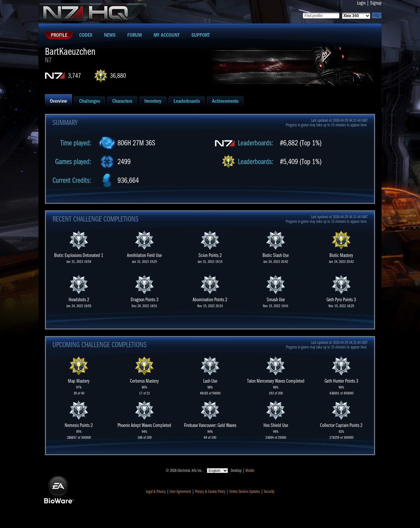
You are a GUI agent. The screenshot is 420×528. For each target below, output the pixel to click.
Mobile (250, 471)
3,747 (74, 76)
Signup (376, 3)
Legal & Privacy (156, 492)
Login (361, 3)
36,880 (118, 76)
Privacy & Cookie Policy (210, 492)
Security (269, 492)
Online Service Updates (245, 492)
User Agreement (180, 492)
